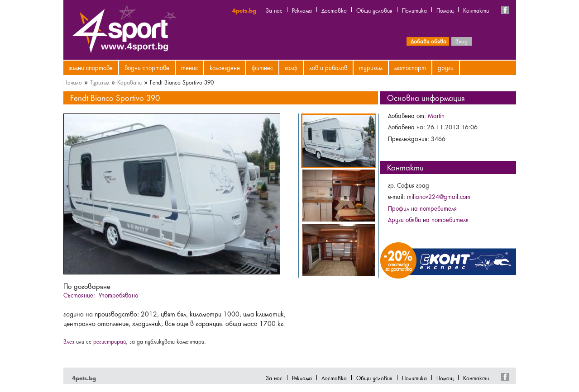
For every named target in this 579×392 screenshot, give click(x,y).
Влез (69, 341)
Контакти (476, 10)
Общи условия (374, 10)
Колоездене (225, 67)
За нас (274, 10)
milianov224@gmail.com (439, 196)
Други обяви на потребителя (428, 219)
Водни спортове (147, 67)
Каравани (129, 82)
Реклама (302, 10)
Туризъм (371, 67)
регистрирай (110, 341)
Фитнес (262, 67)
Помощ (445, 10)
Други (446, 67)
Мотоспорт (410, 67)
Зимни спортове (91, 67)
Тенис (189, 67)
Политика (414, 10)
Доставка (334, 10)
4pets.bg (244, 10)
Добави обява (428, 41)
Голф (291, 67)
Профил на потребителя (422, 208)
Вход (462, 41)
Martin (436, 115)
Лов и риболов (328, 67)
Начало (73, 82)
